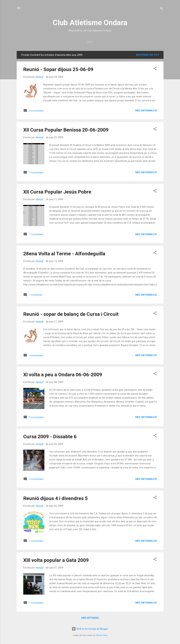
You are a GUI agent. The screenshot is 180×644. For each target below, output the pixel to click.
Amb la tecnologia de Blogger (90, 629)
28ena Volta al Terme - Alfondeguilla (64, 254)
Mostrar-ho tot (147, 55)
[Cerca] (162, 9)
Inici (90, 42)
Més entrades (90, 618)
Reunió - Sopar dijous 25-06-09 (58, 69)
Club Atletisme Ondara (90, 23)
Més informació (146, 111)
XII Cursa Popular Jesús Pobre (57, 192)
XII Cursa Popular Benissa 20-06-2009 (66, 130)
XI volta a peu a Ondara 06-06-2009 (63, 375)
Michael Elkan (102, 635)
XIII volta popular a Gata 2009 (56, 560)
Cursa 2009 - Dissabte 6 (50, 437)
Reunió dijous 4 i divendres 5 (55, 498)
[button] (155, 69)
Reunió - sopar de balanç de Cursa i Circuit (71, 314)
